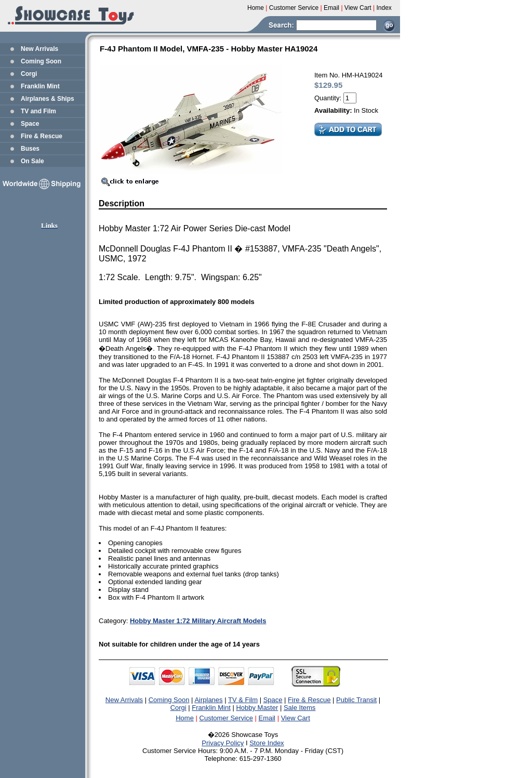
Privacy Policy (223, 743)
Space (30, 124)
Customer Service (226, 718)
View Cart (296, 718)
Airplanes (208, 700)
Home (185, 718)
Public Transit (356, 700)
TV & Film (243, 700)
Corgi (29, 74)
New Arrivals (39, 49)
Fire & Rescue (42, 136)
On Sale (32, 161)
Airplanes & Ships (48, 99)
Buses (30, 149)
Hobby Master (257, 708)
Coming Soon (41, 61)
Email (267, 718)
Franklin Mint (40, 86)
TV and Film (38, 111)
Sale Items (300, 708)
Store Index (267, 743)
